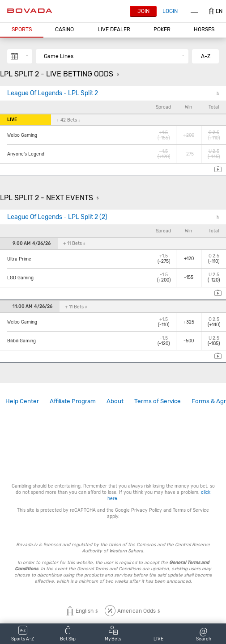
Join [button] (143, 11)
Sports (22, 29)
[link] (22, 401)
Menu (194, 11)
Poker (162, 29)
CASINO (64, 29)
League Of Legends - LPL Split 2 (53, 93)
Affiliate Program (73, 401)
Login (170, 11)
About (115, 401)
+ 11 (74, 243)
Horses (204, 29)
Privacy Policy (147, 510)
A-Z (206, 56)
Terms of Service (158, 401)
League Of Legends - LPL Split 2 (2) (57, 217)
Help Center (22, 401)
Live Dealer (114, 29)
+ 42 (68, 120)
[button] (22, 30)
